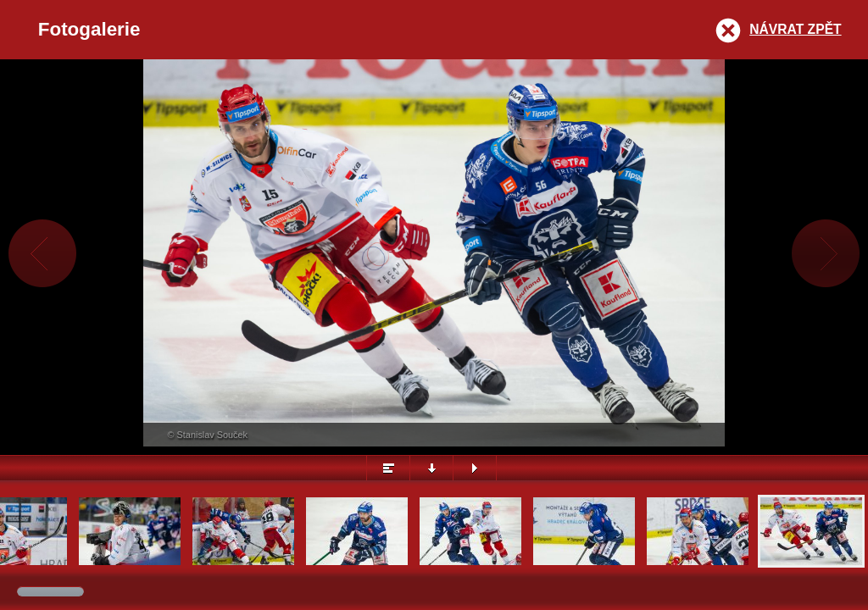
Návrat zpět (795, 29)
